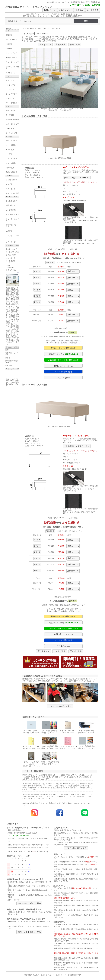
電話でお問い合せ (63, 354)
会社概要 (9, 365)
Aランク (37, 271)
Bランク (37, 278)
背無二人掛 (75, 44)
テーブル (9, 107)
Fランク (37, 302)
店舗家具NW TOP (74, 975)
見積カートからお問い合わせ (63, 348)
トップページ (28, 29)
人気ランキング (65, 10)
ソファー (9, 76)
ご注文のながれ (63, 378)
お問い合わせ (50, 10)
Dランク (37, 290)
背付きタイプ (45, 44)
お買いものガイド (48, 975)
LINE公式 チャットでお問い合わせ (63, 360)
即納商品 (79, 10)
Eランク (37, 296)
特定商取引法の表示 (32, 975)
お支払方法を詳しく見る (76, 848)
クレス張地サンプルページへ (77, 178)
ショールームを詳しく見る (60, 706)
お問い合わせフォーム (63, 366)
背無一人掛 (61, 44)
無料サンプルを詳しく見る (29, 932)
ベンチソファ (40, 29)
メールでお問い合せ (63, 372)
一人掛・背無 (60, 651)
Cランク (37, 284)
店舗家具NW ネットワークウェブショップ (29, 7)
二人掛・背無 (76, 651)
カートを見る (93, 10)
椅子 (8, 31)
